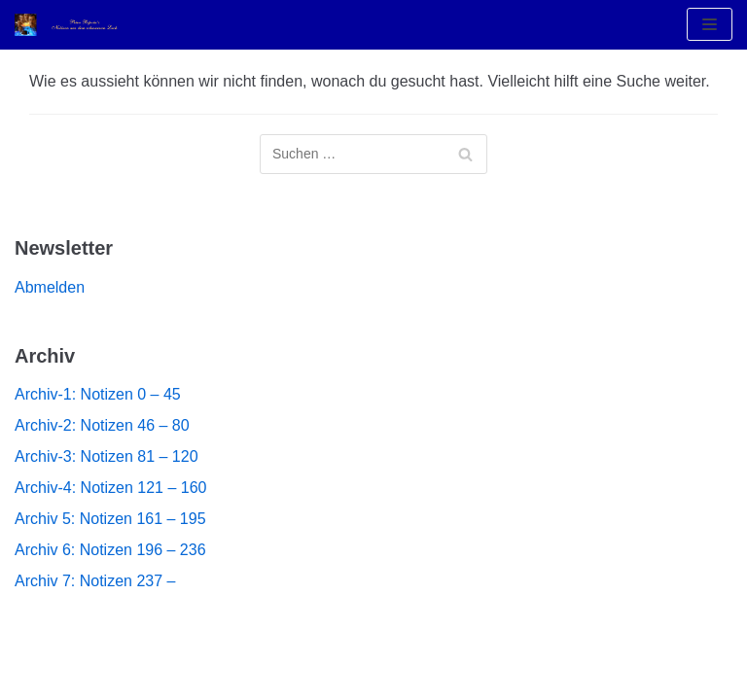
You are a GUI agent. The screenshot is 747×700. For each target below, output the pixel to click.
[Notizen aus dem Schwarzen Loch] (73, 25)
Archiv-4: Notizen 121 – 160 (110, 488)
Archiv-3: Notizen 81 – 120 (107, 456)
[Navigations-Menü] (710, 24)
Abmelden (50, 287)
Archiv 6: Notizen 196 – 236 (110, 550)
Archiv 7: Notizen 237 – (95, 581)
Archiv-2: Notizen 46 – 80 (102, 425)
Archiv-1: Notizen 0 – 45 (98, 394)
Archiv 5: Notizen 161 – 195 (110, 519)
